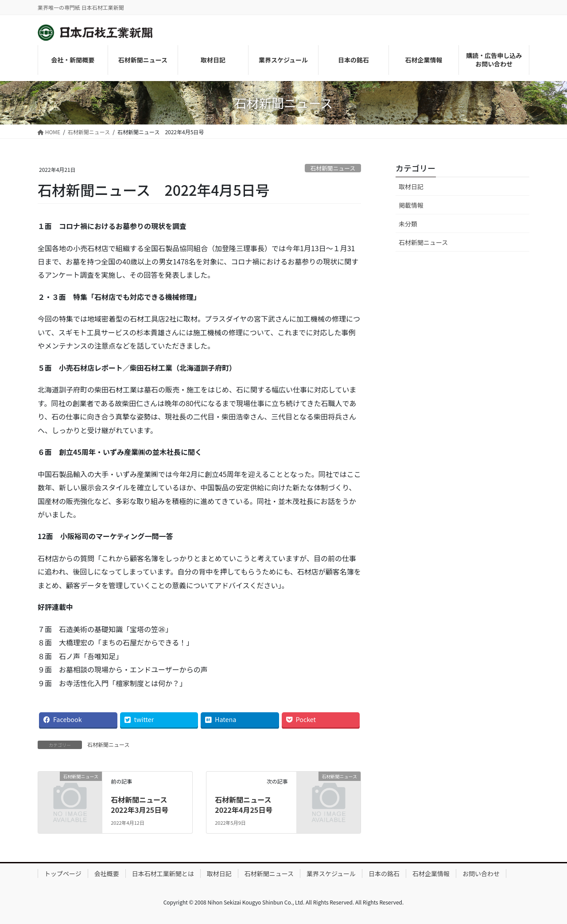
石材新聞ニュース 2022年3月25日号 (142, 804)
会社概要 (107, 874)
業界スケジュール (331, 874)
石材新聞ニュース (333, 168)
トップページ (63, 874)
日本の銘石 (384, 874)
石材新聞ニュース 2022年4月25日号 (247, 804)
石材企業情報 (431, 874)
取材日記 (411, 186)
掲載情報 (411, 205)
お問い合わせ (481, 874)
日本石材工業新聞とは (163, 874)
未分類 (408, 224)
